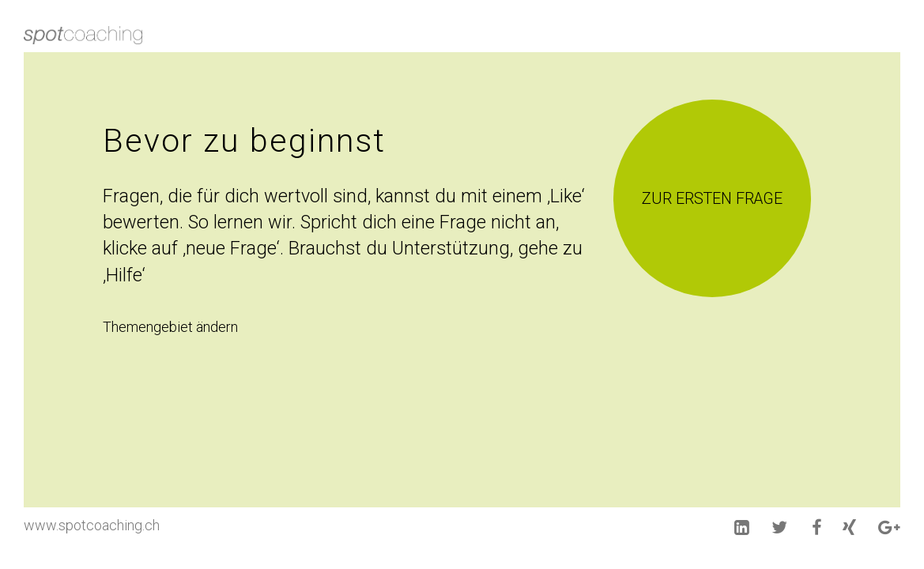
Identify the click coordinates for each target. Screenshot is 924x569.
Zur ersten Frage (712, 199)
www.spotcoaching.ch (92, 525)
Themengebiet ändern (170, 327)
